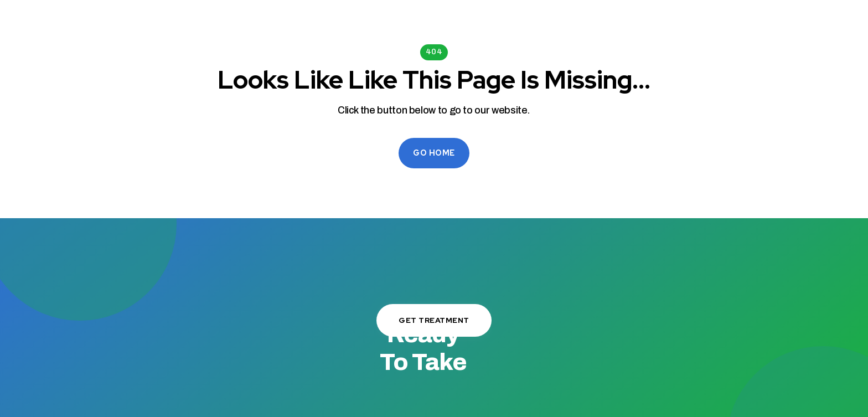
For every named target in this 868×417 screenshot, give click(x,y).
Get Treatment (434, 320)
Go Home (434, 153)
